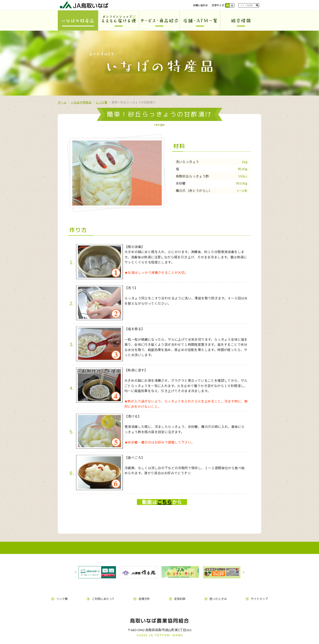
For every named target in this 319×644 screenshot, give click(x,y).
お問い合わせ (200, 5)
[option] (97, 572)
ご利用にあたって (112, 597)
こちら (165, 502)
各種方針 (147, 597)
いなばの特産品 (81, 102)
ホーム (62, 102)
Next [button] (244, 572)
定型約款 (177, 597)
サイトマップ (244, 597)
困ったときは (209, 597)
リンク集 (77, 597)
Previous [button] (75, 572)
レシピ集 (102, 102)
